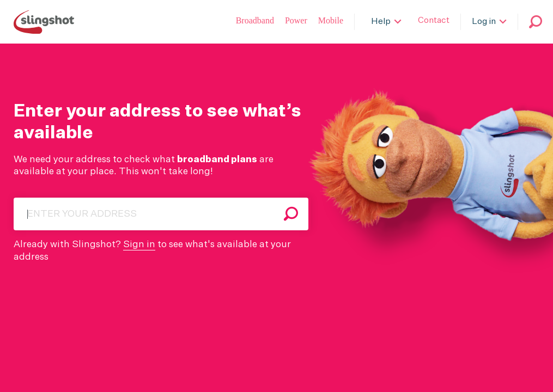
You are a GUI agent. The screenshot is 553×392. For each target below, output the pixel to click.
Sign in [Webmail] (139, 245)
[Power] (296, 22)
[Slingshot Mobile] (331, 22)
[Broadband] (255, 22)
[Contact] (434, 22)
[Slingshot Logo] (44, 22)
